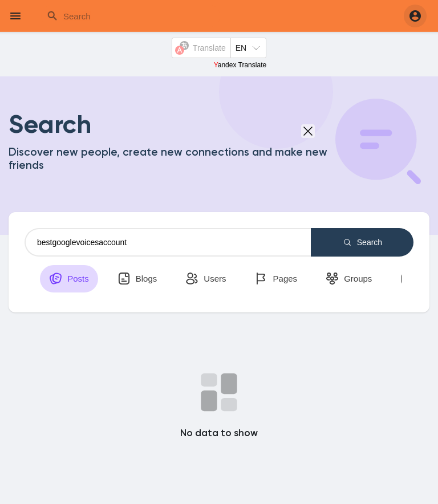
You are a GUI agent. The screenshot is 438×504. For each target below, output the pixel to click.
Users (206, 279)
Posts (69, 279)
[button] (415, 16)
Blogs (137, 279)
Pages (276, 279)
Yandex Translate (240, 65)
